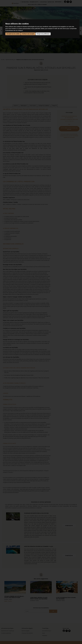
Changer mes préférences (43, 34)
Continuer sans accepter (28, 34)
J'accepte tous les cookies (13, 34)
